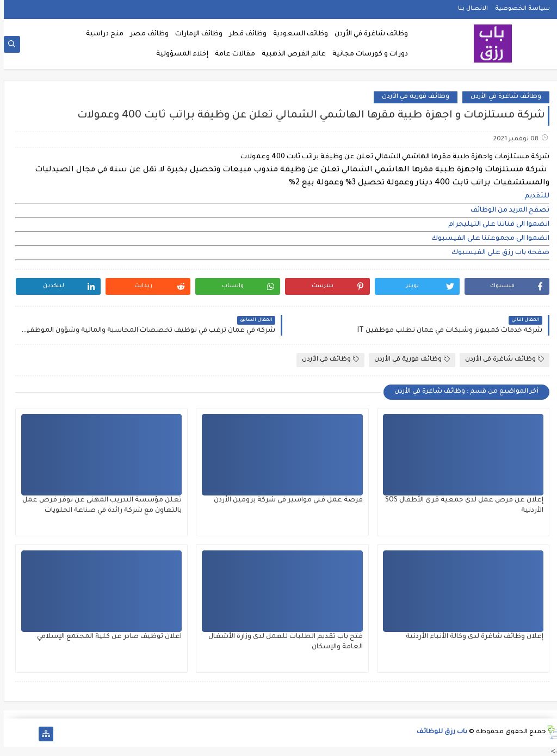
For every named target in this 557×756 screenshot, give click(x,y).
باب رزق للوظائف (438, 732)
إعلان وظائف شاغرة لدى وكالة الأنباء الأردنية (471, 637)
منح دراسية (101, 34)
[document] (278, 196)
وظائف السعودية (297, 34)
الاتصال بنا (469, 9)
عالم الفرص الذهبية (290, 54)
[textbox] (278, 196)
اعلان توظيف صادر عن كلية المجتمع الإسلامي (106, 637)
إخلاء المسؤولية (178, 54)
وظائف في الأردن (327, 359)
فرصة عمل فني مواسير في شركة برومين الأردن (284, 500)
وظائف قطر (244, 34)
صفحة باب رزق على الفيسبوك (497, 253)
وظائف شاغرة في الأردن (367, 34)
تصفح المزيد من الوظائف (506, 210)
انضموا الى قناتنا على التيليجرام (495, 225)
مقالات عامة (231, 54)
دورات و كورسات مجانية (366, 54)
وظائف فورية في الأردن (412, 97)
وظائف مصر (146, 34)
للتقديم (533, 196)
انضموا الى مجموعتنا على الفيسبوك (487, 239)
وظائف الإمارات (195, 34)
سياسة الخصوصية (519, 9)
